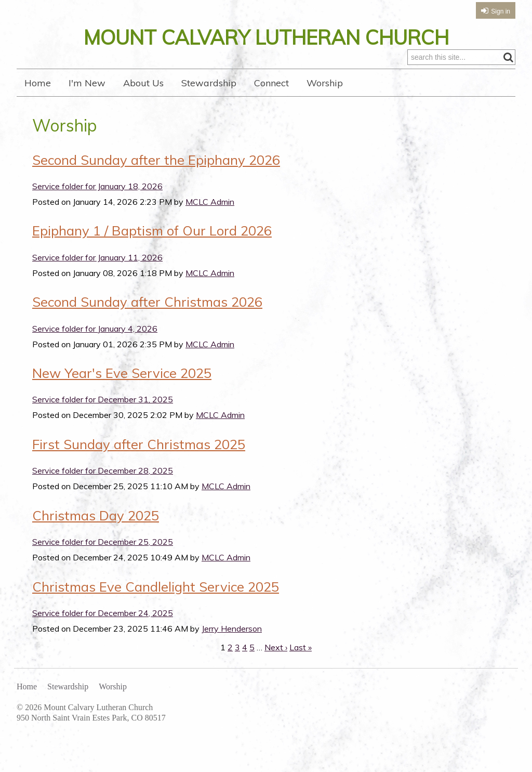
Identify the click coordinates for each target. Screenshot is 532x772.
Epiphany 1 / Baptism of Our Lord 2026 (152, 230)
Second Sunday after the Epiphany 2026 (156, 160)
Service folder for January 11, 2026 (97, 257)
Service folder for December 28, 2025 (103, 470)
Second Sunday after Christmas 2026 (147, 302)
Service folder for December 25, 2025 (103, 542)
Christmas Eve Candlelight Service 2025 (156, 586)
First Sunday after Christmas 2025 (139, 444)
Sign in (501, 11)
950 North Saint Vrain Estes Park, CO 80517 (91, 718)
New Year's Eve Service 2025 (122, 373)
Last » (301, 647)
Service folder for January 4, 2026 (95, 329)
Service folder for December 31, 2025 (103, 399)
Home (38, 83)
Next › (276, 647)
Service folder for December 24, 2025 (103, 613)
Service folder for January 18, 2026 (97, 186)
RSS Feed (487, 116)
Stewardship (209, 83)
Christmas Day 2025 (96, 515)
